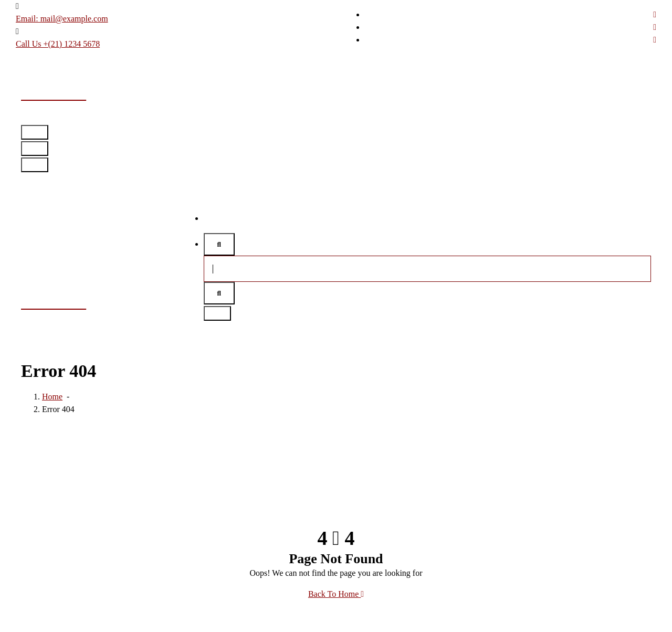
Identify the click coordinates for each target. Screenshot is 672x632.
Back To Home (336, 594)
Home (214, 218)
